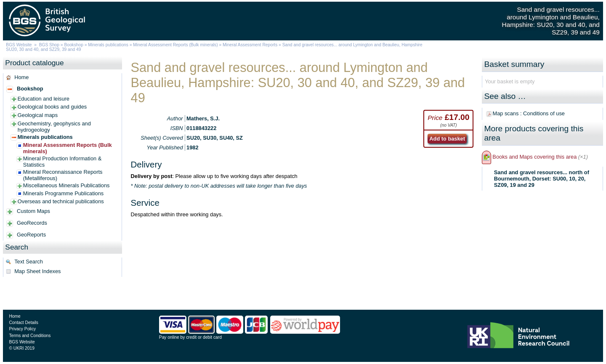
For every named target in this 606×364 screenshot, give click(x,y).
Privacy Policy (22, 329)
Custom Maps (33, 211)
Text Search (29, 262)
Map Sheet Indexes (37, 271)
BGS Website (19, 45)
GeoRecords (32, 223)
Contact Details (23, 323)
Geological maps (38, 115)
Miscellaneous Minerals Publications (66, 185)
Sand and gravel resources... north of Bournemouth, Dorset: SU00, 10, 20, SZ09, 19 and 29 (542, 179)
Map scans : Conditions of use (529, 113)
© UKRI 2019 (21, 348)
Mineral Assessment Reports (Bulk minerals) (176, 45)
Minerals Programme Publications (63, 193)
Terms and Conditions (30, 336)
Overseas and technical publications (61, 201)
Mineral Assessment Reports (250, 45)
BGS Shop (49, 45)
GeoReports (31, 235)
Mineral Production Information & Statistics (62, 162)
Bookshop (74, 45)
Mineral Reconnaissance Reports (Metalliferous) (63, 175)
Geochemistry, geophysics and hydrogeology (54, 127)
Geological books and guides (52, 107)
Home (21, 77)
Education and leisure (44, 99)
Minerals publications (108, 45)
